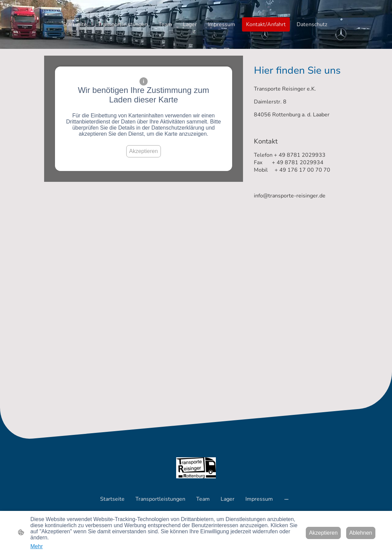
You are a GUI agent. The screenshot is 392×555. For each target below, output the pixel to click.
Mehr (37, 546)
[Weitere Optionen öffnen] (286, 499)
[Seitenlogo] (196, 468)
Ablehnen (361, 533)
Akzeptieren (144, 151)
